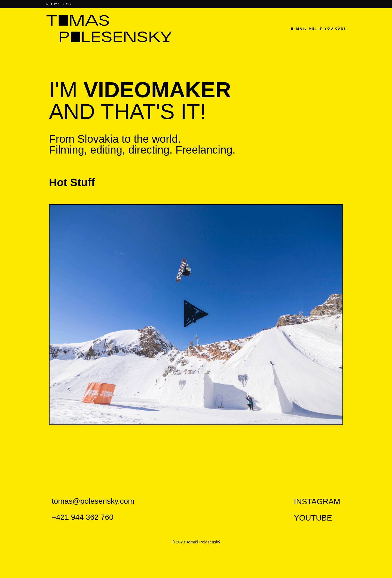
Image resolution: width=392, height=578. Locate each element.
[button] (196, 315)
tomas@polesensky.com (93, 501)
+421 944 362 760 (83, 517)
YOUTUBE (313, 518)
